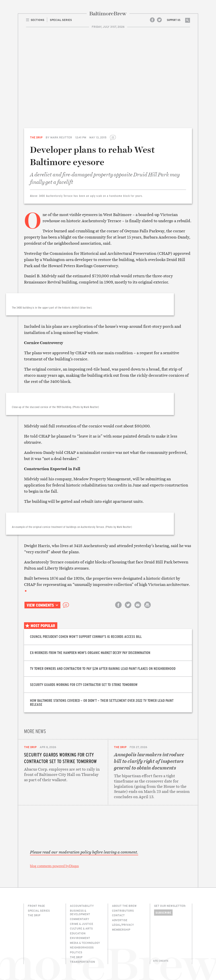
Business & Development (80, 912)
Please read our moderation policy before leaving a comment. (84, 852)
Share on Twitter (128, 609)
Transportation (82, 962)
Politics (76, 952)
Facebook (152, 20)
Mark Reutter (61, 137)
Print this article (147, 609)
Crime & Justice (82, 924)
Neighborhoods (82, 947)
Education (78, 933)
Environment (80, 938)
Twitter (159, 20)
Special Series (39, 911)
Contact (118, 915)
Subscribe (163, 913)
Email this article (138, 609)
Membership (121, 930)
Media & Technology (85, 943)
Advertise (120, 920)
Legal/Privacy (123, 925)
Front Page (36, 906)
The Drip (36, 137)
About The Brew (124, 906)
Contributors (123, 911)
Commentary (80, 919)
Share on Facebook (118, 609)
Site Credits (161, 961)
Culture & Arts (81, 928)
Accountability (82, 906)
